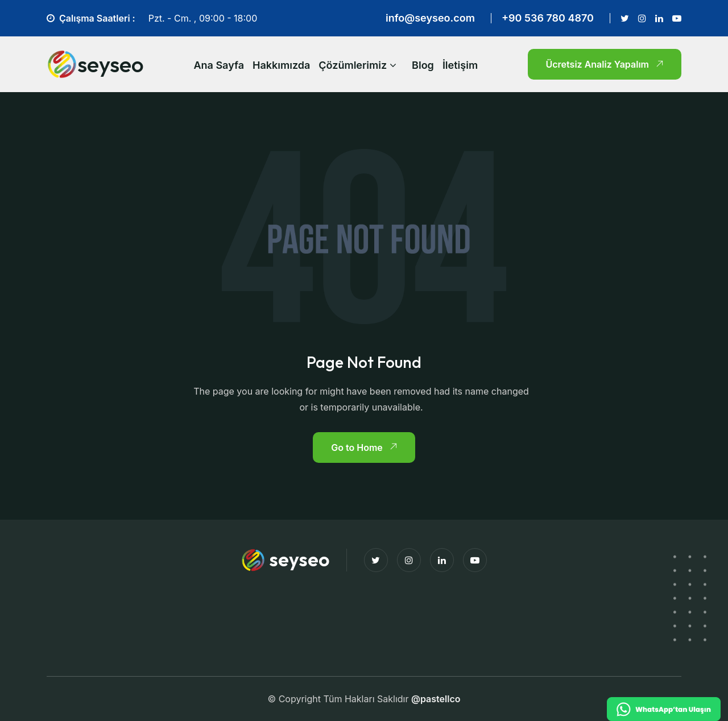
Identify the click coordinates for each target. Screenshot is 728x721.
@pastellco (436, 699)
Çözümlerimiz (353, 65)
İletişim (460, 65)
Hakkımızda (281, 65)
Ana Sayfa (219, 65)
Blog (423, 65)
